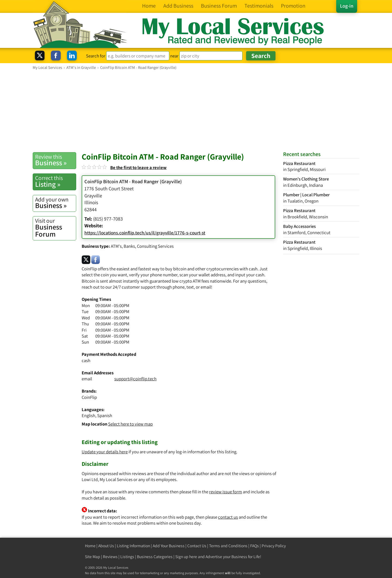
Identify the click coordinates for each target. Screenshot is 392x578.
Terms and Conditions (228, 546)
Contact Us (197, 546)
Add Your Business (169, 546)
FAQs (255, 546)
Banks (129, 246)
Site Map (93, 557)
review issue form (226, 492)
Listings (127, 557)
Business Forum (56, 228)
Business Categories (155, 557)
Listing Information (133, 546)
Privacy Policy (274, 546)
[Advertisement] (196, 111)
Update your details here (105, 452)
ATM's (116, 246)
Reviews (110, 557)
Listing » (56, 181)
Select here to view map (130, 424)
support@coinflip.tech (135, 379)
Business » (56, 160)
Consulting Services (155, 246)
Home (90, 546)
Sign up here (186, 557)
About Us (106, 546)
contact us (228, 517)
